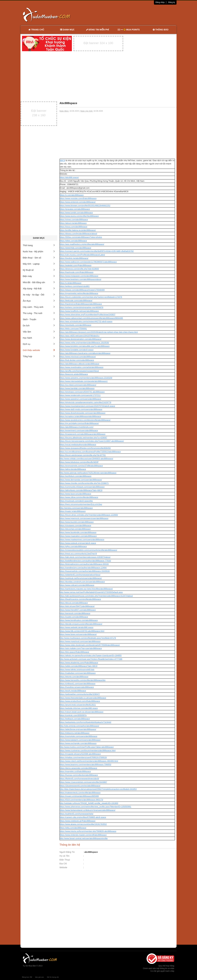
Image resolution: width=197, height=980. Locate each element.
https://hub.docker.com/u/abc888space (77, 360)
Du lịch (39, 326)
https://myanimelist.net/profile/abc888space (79, 293)
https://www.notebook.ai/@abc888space (78, 821)
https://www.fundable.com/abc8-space (77, 350)
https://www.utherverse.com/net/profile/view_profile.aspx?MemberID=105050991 (96, 807)
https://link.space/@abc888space (75, 652)
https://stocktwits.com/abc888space (76, 325)
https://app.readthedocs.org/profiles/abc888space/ (82, 244)
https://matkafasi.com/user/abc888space (78, 673)
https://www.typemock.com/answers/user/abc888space (84, 518)
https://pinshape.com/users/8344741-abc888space (82, 392)
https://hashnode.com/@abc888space (77, 272)
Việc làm (39, 332)
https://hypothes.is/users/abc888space (77, 687)
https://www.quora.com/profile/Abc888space (79, 216)
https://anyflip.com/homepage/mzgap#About (79, 371)
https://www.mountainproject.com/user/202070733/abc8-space (87, 406)
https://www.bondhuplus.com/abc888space (79, 620)
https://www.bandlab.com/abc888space (77, 388)
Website (63, 867)
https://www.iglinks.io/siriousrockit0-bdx (77, 669)
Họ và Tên (65, 856)
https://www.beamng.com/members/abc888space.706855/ (86, 764)
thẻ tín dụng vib (53, 977)
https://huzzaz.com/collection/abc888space (79, 775)
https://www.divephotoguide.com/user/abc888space (83, 413)
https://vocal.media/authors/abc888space (78, 445)
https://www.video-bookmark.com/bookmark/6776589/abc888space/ (90, 645)
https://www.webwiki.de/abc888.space (77, 627)
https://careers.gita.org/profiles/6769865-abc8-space (83, 817)
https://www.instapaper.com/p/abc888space (79, 276)
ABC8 (62, 160)
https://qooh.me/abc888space (73, 691)
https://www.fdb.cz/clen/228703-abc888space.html (82, 631)
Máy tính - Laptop (39, 264)
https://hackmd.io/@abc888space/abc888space (81, 304)
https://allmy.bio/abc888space (73, 469)
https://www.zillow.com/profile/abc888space (79, 497)
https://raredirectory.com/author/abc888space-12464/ (83, 568)
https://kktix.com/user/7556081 (73, 329)
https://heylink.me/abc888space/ (74, 258)
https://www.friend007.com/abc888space (78, 610)
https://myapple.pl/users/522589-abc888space (80, 754)
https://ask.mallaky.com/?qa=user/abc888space (81, 648)
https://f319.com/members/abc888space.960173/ (82, 800)
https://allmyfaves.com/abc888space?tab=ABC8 (81, 490)
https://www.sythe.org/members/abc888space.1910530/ (84, 343)
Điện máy (39, 276)
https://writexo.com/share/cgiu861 (75, 286)
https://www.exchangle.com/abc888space (78, 743)
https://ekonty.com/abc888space (74, 677)
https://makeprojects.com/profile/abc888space (80, 793)
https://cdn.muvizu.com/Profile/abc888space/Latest (82, 255)
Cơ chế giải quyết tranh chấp (162, 971)
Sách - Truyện (39, 319)
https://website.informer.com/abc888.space (79, 708)
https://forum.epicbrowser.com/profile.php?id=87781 (83, 455)
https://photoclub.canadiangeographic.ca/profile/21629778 (86, 402)
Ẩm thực (39, 301)
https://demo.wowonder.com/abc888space (79, 768)
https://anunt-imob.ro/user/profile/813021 (78, 705)
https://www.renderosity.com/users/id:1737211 (80, 395)
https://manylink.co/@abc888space (75, 771)
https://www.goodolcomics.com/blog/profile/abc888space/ (85, 420)
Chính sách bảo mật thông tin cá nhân (159, 968)
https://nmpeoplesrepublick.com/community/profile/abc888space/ (89, 550)
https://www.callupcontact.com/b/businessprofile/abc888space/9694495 (91, 318)
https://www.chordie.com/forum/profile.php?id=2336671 (84, 483)
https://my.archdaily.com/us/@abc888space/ (79, 423)
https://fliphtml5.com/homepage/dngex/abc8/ (79, 779)
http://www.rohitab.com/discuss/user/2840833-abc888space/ (87, 459)
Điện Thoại (65, 860)
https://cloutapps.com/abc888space (76, 525)
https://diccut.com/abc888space (74, 603)
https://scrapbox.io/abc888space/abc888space (80, 416)
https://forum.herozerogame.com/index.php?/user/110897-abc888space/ (92, 441)
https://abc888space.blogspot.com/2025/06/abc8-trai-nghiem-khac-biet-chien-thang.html (99, 332)
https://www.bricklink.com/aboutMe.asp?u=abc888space (85, 346)
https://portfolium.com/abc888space (76, 476)
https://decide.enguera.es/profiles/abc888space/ (81, 624)
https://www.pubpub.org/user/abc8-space (78, 543)
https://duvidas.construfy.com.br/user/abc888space (82, 582)
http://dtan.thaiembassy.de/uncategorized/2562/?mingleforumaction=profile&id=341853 (98, 789)
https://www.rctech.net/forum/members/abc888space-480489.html (89, 761)
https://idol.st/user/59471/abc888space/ (77, 606)
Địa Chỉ (63, 864)
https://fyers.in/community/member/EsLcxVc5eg (81, 504)
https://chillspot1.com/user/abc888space (78, 684)
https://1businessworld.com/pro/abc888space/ (80, 786)
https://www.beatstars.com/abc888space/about (81, 279)
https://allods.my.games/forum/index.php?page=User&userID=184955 (91, 655)
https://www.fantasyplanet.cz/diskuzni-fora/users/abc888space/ (88, 810)
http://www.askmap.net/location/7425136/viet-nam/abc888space (88, 473)
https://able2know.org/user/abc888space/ (78, 729)
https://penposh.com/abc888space (75, 613)
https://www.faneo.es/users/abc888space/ (78, 634)
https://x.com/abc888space (72, 195)
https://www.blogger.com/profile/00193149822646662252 (85, 205)
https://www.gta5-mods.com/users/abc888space (81, 409)
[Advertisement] (131, 15)
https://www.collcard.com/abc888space (77, 585)
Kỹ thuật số (39, 270)
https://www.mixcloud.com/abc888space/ (78, 357)
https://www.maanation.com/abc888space (78, 536)
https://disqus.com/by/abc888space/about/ (79, 234)
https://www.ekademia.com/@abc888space (79, 663)
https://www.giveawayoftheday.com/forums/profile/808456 (85, 448)
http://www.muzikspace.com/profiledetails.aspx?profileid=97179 (88, 638)
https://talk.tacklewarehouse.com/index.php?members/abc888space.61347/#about (96, 596)
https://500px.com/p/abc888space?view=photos (81, 237)
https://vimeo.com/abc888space (74, 220)
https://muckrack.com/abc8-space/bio (76, 501)
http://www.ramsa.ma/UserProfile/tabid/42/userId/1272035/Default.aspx (91, 592)
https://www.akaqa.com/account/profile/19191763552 (83, 824)
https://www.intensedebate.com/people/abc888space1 (84, 381)
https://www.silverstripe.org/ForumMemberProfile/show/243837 (88, 315)
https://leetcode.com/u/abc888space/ (76, 300)
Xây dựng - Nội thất (39, 289)
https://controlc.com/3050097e (73, 715)
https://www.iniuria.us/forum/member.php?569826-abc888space (88, 831)
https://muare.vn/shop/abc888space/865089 (79, 796)
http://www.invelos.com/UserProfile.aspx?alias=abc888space (87, 747)
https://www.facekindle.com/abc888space (78, 532)
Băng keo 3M (27, 977)
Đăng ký (172, 2)
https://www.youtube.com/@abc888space (78, 198)
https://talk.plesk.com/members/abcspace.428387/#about (85, 557)
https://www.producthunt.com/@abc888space (80, 701)
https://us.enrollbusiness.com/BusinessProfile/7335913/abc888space (90, 452)
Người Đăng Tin (67, 852)
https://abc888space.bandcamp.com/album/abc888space (85, 353)
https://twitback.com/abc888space (75, 719)
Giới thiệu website (39, 350)
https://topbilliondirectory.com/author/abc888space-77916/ (85, 561)
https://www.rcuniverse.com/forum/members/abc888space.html (88, 750)
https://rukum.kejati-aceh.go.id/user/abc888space (82, 712)
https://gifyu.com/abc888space (73, 546)
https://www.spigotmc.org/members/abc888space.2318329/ (86, 378)
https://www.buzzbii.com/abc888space (77, 522)
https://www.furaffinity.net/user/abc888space (79, 311)
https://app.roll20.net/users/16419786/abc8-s (80, 336)
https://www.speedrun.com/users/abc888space (81, 399)
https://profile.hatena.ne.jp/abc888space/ (78, 230)
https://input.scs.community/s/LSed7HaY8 (78, 554)
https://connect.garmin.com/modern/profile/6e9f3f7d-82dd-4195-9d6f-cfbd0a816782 (97, 251)
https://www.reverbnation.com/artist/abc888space (82, 367)
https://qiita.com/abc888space (73, 828)
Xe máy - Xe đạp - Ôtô (39, 295)
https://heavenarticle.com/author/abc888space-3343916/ (85, 571)
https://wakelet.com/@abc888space (76, 265)
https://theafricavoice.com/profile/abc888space (80, 599)
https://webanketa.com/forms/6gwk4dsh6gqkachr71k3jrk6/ (86, 722)
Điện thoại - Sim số (39, 258)
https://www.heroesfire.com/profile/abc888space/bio (83, 680)
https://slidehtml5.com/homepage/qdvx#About (80, 575)
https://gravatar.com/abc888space (75, 209)
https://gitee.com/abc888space (73, 241)
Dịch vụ (39, 344)
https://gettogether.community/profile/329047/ (80, 694)
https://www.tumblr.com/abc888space (76, 213)
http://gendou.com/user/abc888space (76, 508)
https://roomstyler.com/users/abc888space (79, 736)
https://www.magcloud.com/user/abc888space (80, 641)
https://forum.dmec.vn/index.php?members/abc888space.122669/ (89, 515)
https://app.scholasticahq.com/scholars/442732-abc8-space (86, 321)
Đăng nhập (160, 2)
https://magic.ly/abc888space (73, 511)
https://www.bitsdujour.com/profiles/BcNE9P (79, 462)
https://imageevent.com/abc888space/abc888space (83, 434)
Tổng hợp (39, 356)
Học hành (39, 338)
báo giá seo (39, 977)
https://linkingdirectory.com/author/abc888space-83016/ (84, 564)
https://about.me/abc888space (73, 223)
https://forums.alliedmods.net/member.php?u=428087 (84, 438)
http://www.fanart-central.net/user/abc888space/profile (84, 838)
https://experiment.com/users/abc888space (79, 430)
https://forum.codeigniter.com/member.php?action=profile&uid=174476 (91, 297)
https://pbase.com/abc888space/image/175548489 (82, 290)
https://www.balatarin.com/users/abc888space (80, 740)
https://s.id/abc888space (71, 283)
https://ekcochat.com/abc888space (75, 529)
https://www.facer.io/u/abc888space (76, 494)
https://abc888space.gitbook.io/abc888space (80, 364)
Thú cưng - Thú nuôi (39, 313)
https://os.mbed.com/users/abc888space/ (78, 385)
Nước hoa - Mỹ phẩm (39, 252)
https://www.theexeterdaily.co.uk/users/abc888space (83, 698)
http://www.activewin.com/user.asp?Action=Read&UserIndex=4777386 (91, 659)
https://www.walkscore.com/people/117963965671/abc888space (88, 262)
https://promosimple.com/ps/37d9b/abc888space (81, 466)
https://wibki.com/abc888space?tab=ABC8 (79, 666)
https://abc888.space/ (69, 177)
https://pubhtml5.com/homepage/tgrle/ (77, 814)
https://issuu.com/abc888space (74, 227)
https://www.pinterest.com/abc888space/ (78, 202)
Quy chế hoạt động (166, 966)
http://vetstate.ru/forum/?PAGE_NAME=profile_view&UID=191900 (89, 803)
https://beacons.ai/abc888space (74, 374)
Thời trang (39, 245)
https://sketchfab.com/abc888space (76, 248)
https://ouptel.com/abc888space (74, 617)
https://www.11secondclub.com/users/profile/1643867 (83, 782)
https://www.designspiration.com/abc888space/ (81, 339)
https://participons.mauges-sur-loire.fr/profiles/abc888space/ (86, 589)
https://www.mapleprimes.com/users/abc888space (82, 540)
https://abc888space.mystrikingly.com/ (77, 427)
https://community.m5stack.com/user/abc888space (82, 487)
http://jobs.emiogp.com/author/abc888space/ (80, 726)
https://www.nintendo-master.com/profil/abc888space (83, 835)
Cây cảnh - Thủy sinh (39, 307)
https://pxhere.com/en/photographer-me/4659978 (82, 307)
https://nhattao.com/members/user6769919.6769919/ (83, 757)
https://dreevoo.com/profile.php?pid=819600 (79, 269)
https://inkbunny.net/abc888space (75, 733)
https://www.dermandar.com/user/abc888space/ (81, 480)
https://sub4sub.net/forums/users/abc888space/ (81, 578)
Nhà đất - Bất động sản (39, 282)
